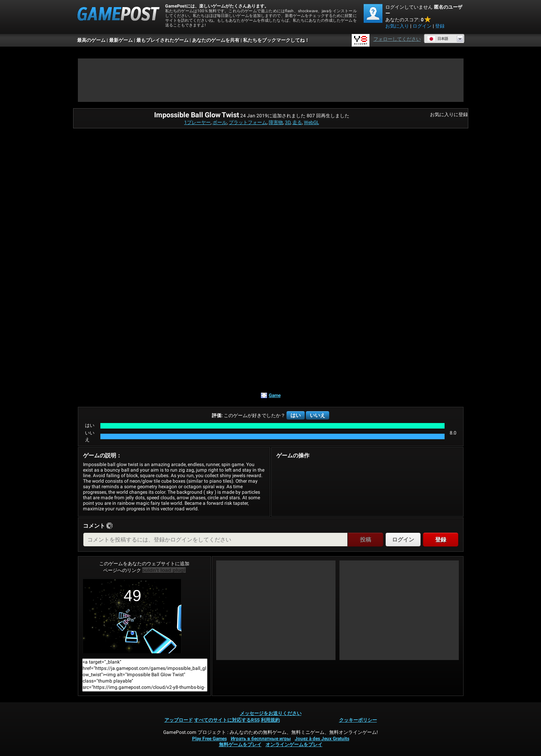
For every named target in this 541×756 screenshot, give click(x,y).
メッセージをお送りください (271, 713)
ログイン (422, 26)
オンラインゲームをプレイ (294, 745)
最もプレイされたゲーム (162, 40)
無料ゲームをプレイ (240, 745)
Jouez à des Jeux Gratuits (322, 739)
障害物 (276, 122)
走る (297, 122)
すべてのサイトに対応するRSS (227, 720)
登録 (440, 26)
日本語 (437, 39)
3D (288, 122)
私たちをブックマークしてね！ (276, 40)
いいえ (318, 415)
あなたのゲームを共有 (216, 40)
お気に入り (397, 26)
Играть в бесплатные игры (261, 739)
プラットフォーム (248, 122)
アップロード (179, 720)
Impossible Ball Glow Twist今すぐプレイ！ (132, 616)
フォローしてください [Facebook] (397, 39)
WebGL (311, 122)
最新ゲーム (121, 40)
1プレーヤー (197, 122)
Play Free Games (209, 739)
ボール (220, 122)
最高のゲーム (91, 40)
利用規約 (270, 720)
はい (296, 415)
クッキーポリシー (358, 720)
